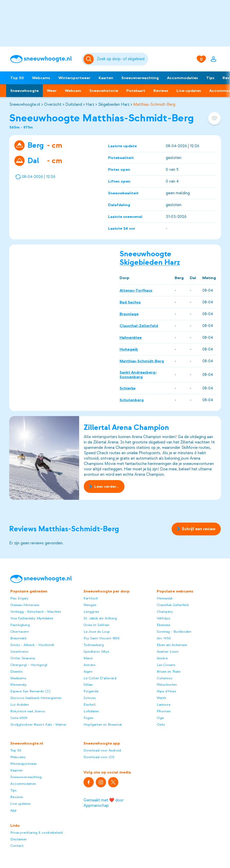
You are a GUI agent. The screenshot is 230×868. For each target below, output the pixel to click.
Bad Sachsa (130, 302)
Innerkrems (19, 652)
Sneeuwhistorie (104, 91)
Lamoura (164, 705)
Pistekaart (136, 91)
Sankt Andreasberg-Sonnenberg (138, 375)
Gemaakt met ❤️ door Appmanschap (103, 803)
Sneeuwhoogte (24, 91)
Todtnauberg (94, 645)
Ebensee (164, 625)
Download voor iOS (99, 757)
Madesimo (18, 678)
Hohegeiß (129, 349)
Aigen (88, 671)
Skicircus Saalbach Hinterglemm (36, 698)
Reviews (161, 91)
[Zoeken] (122, 59)
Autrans (89, 665)
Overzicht (53, 104)
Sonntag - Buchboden (174, 632)
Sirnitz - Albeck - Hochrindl (32, 645)
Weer (52, 91)
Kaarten (106, 78)
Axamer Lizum (168, 652)
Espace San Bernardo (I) (30, 691)
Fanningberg (20, 625)
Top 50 (17, 78)
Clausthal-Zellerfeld (139, 326)
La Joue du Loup (97, 632)
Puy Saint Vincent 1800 (102, 638)
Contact (17, 846)
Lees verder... (104, 486)
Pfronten (164, 711)
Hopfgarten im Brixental (103, 724)
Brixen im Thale (169, 671)
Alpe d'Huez (166, 691)
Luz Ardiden (20, 705)
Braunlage (129, 314)
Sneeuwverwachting (140, 78)
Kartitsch (91, 598)
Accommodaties (182, 78)
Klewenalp (18, 685)
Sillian (88, 685)
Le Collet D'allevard (100, 678)
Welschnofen (167, 685)
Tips (210, 78)
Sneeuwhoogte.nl (25, 104)
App (13, 810)
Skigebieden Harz (114, 104)
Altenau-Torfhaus (136, 290)
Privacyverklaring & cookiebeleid (36, 833)
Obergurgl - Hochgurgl (29, 665)
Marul (88, 658)
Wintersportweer (74, 78)
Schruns (90, 698)
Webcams (41, 78)
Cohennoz (165, 678)
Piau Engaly (19, 598)
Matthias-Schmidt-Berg (154, 104)
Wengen (90, 605)
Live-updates (189, 91)
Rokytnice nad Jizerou (28, 711)
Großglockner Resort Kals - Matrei (38, 724)
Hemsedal (165, 598)
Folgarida (91, 691)
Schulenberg (132, 400)
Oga (160, 718)
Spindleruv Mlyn (96, 652)
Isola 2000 (19, 718)
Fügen (88, 718)
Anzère (162, 658)
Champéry (165, 612)
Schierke (128, 388)
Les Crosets (166, 665)
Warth (161, 698)
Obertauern (20, 632)
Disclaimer (19, 839)
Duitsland (74, 104)
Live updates (20, 804)
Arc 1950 (164, 638)
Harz (90, 104)
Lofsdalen (91, 711)
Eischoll (90, 705)
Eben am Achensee (172, 645)
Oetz (161, 724)
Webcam (73, 91)
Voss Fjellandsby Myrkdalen (32, 618)
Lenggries (91, 612)
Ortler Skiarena (23, 658)
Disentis (16, 671)
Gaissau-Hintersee (25, 605)
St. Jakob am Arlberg (100, 618)
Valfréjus (163, 618)
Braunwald (18, 638)
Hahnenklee (131, 337)
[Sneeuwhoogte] (43, 59)
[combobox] (122, 59)
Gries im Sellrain (96, 625)
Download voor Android (102, 750)
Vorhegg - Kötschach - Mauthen (36, 612)
